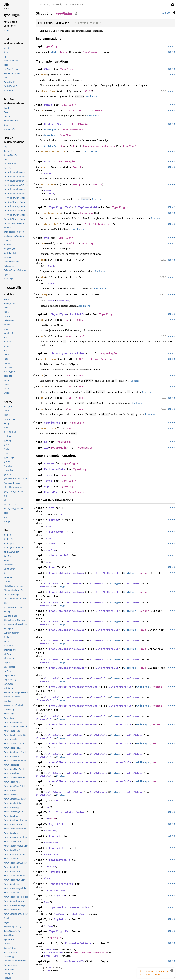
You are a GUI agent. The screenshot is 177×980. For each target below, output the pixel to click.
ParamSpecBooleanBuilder (16, 727)
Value (53, 819)
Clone (6, 48)
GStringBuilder (10, 616)
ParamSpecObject (12, 816)
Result (99, 110)
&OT (68, 320)
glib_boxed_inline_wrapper (16, 479)
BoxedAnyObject (11, 552)
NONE (6, 30)
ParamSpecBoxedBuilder (15, 735)
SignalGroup (9, 940)
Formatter (75, 110)
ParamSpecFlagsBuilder (15, 769)
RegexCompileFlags (13, 927)
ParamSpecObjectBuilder (15, 820)
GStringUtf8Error (11, 633)
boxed (6, 299)
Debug (6, 52)
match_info (9, 333)
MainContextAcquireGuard (16, 693)
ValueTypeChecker (54, 953)
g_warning (8, 470)
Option (64, 52)
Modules (9, 294)
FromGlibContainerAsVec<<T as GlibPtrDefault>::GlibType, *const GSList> (16, 181)
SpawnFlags (9, 957)
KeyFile (7, 663)
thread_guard (10, 372)
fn (62, 146)
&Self (88, 91)
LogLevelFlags (10, 680)
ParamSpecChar (11, 739)
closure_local (10, 419)
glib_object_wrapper (13, 487)
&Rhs (68, 336)
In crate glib (12, 288)
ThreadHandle (10, 965)
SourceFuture (10, 948)
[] (173, 13)
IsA (47, 448)
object (6, 338)
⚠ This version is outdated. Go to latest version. (154, 973)
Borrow (54, 520)
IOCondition (9, 646)
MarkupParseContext (13, 705)
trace (6, 513)
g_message (9, 458)
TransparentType (11, 262)
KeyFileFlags (9, 667)
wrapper (7, 393)
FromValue (59, 914)
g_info (6, 449)
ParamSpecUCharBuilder (15, 863)
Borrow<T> (8, 151)
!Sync (6, 112)
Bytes (6, 560)
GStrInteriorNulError (13, 607)
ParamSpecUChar (12, 859)
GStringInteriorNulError (14, 620)
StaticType (8, 91)
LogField (7, 671)
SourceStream (10, 952)
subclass (8, 367)
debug (6, 423)
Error (47, 956)
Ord (5, 78)
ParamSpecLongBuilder (14, 812)
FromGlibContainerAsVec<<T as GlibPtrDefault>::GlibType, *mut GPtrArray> (16, 189)
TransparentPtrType (55, 890)
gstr (5, 496)
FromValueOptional (79, 943)
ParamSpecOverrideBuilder (16, 829)
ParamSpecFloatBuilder (15, 778)
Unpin (6, 125)
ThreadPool (9, 969)
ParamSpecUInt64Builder (15, 876)
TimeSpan (8, 974)
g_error (7, 445)
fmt (43, 110)
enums (7, 325)
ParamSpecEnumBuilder (15, 761)
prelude (7, 342)
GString (7, 612)
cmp (43, 243)
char (6, 308)
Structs (8, 530)
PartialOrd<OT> (11, 86)
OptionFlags (9, 710)
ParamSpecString (12, 850)
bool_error (8, 406)
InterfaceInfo (10, 650)
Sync (49, 481)
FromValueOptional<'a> (14, 223)
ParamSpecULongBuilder (15, 888)
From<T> (7, 168)
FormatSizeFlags (11, 595)
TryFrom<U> (9, 266)
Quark (6, 918)
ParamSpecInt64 (11, 795)
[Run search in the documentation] (100, 5)
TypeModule (85, 448)
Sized (51, 194)
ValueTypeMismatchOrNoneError (90, 953)
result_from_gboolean (14, 509)
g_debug (7, 441)
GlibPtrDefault (107, 573)
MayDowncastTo (74, 961)
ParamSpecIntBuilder (13, 803)
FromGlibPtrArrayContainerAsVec (73, 687)
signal (6, 359)
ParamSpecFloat (11, 773)
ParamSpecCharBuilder (14, 744)
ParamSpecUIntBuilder (14, 880)
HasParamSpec (11, 61)
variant (7, 389)
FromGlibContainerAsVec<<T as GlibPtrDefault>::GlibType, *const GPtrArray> (16, 177)
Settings (172, 5)
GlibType (130, 573)
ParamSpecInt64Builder (14, 799)
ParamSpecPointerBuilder (16, 846)
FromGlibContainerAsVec (67, 573)
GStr (6, 603)
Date (6, 573)
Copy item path (76, 13)
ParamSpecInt (10, 790)
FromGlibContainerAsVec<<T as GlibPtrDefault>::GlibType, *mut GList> (16, 185)
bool (80, 320)
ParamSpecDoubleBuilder (16, 752)
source (7, 363)
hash (43, 167)
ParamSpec (9, 718)
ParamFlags (9, 714)
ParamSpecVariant (12, 910)
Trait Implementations (14, 41)
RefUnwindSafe (11, 121)
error (6, 329)
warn (6, 517)
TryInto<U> (8, 275)
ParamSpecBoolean (13, 722)
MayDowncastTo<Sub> (14, 236)
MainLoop (8, 701)
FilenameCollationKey (14, 590)
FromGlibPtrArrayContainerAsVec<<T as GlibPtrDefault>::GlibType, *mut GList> (16, 211)
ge (42, 409)
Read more (91, 96)
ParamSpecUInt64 (12, 871)
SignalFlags (9, 935)
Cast (6, 160)
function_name (11, 432)
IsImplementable (87, 207)
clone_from (48, 91)
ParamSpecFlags (11, 765)
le (42, 387)
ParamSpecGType (12, 782)
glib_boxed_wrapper (13, 483)
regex (6, 350)
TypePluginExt (10, 279)
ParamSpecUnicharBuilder (16, 897)
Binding (7, 535)
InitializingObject (98, 224)
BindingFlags (9, 539)
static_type (49, 428)
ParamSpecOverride (13, 825)
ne (42, 336)
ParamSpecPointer (12, 842)
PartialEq (77, 314)
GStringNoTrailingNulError (15, 624)
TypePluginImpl (60, 207)
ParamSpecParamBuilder (15, 837)
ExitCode (8, 582)
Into (57, 800)
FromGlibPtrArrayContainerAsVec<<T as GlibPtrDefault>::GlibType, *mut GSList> (16, 219)
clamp (44, 294)
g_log (6, 453)
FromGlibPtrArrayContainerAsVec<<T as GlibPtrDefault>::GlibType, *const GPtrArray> (16, 202)
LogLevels (8, 684)
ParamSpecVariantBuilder (16, 914)
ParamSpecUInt (11, 867)
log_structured (10, 504)
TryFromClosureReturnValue (16, 270)
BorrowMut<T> (10, 155)
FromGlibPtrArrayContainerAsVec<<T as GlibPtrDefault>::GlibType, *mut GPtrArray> (16, 215)
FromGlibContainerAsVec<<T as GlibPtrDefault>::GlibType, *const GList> (16, 172)
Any (5, 147)
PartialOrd (63, 301)
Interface (87, 213)
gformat (7, 475)
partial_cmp (49, 359)
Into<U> (7, 228)
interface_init (51, 213)
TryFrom (59, 895)
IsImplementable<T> (13, 74)
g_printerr (8, 466)
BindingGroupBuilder (13, 548)
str (74, 146)
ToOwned (8, 258)
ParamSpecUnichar (12, 893)
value (6, 384)
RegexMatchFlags (12, 931)
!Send (6, 108)
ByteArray (8, 556)
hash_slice (48, 184)
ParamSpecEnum (11, 756)
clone (6, 312)
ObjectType (59, 314)
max (43, 260)
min (43, 277)
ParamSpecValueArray (14, 901)
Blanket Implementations (14, 140)
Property (7, 245)
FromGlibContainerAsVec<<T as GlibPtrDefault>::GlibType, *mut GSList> (16, 194)
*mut (144, 630)
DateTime (8, 578)
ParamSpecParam (12, 833)
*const (145, 573)
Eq (5, 56)
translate (8, 376)
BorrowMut (56, 532)
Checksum (8, 565)
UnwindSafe (9, 129)
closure (7, 316)
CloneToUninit (10, 164)
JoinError (7, 654)
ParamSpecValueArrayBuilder (16, 905)
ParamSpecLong (11, 808)
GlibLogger (8, 637)
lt (42, 375)
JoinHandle (9, 658)
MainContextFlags (12, 697)
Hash (6, 65)
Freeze (7, 117)
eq (42, 320)
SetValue (49, 135)
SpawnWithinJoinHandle (15, 961)
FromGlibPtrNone (73, 583)
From (52, 567)
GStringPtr (8, 629)
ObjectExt (8, 240)
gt (42, 398)
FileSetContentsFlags (13, 586)
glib (6, 4)
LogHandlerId (10, 675)
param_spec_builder (54, 151)
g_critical (8, 436)
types (6, 380)
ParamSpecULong (12, 884)
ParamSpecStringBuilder (15, 854)
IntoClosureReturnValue (15, 232)
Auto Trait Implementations (14, 101)
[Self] (76, 184)
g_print (7, 462)
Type (68, 428)
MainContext (9, 688)
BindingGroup (10, 543)
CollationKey (9, 569)
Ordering (87, 243)
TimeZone (8, 978)
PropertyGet (9, 249)
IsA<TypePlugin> (11, 69)
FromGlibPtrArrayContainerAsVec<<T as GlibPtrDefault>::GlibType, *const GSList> (16, 206)
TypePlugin (12, 15)
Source (7, 944)
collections (9, 321)
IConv (6, 641)
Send (49, 475)
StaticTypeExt (10, 253)
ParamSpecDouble (12, 748)
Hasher (48, 173)
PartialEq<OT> (10, 82)
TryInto (59, 919)
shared (7, 355)
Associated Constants (10, 24)
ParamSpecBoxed (12, 731)
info (5, 500)
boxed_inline (10, 303)
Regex (6, 923)
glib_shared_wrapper (13, 492)
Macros (8, 402)
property (7, 346)
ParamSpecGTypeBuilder (15, 786)
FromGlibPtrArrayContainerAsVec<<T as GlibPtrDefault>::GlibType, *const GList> (16, 198)
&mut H (77, 167)
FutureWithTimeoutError (15, 599)
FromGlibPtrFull (133, 583)
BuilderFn (50, 146)
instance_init (50, 224)
